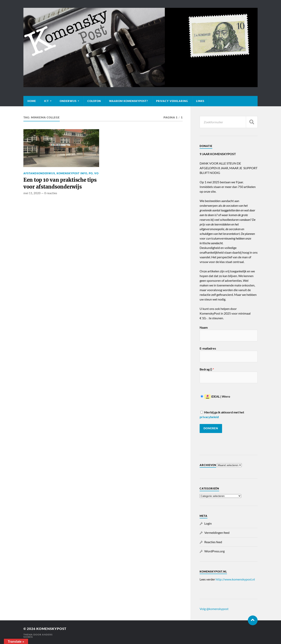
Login (208, 523)
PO (91, 173)
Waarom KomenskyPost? (128, 101)
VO (96, 173)
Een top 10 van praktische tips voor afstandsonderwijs (60, 183)
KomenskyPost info (72, 173)
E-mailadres (208, 348)
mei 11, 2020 (32, 193)
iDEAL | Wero (215, 396)
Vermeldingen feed (217, 533)
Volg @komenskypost (214, 609)
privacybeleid (209, 417)
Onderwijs (68, 101)
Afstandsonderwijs (39, 173)
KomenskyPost (51, 629)
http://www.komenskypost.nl (235, 579)
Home (32, 101)
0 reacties (51, 193)
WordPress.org (214, 551)
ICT (46, 101)
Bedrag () (207, 369)
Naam (204, 327)
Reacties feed (213, 542)
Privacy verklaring (172, 101)
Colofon (94, 101)
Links (200, 101)
